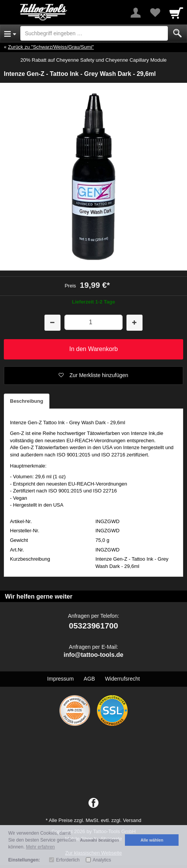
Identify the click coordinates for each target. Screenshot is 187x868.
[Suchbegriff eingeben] (94, 33)
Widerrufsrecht (122, 679)
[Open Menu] (10, 33)
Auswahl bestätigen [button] (99, 840)
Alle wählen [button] (152, 840)
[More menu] (136, 13)
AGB (89, 679)
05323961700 (93, 626)
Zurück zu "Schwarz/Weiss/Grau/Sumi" (51, 47)
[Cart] (176, 13)
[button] (93, 376)
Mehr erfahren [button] (40, 847)
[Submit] (177, 33)
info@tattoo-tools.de (93, 655)
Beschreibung (27, 401)
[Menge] (94, 322)
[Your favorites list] (155, 13)
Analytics (102, 860)
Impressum (60, 679)
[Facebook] (93, 803)
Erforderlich (68, 860)
